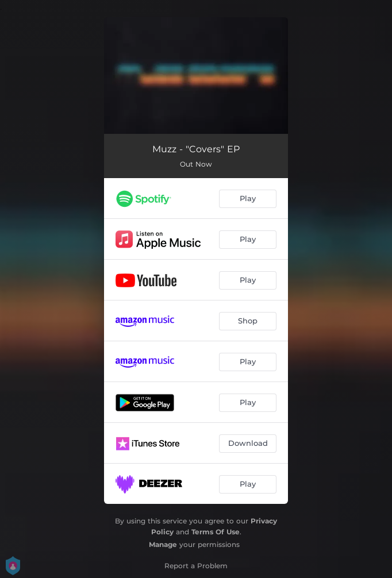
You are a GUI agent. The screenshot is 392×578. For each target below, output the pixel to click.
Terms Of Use (216, 532)
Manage (163, 544)
